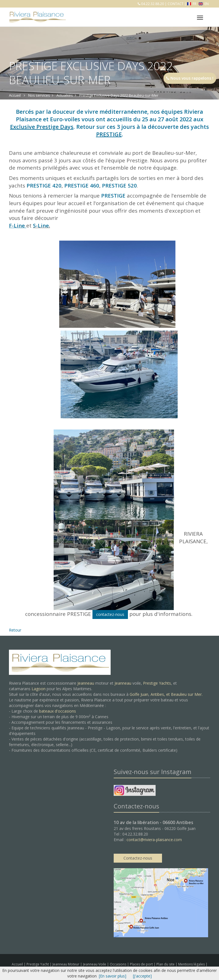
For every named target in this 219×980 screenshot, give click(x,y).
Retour (15, 630)
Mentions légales (192, 964)
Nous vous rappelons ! (190, 78)
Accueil (17, 964)
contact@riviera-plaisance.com (154, 840)
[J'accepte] (142, 976)
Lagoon (39, 689)
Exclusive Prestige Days (42, 127)
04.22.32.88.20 (152, 4)
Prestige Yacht (38, 964)
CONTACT (176, 4)
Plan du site (166, 964)
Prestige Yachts (157, 683)
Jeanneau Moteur (66, 964)
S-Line (41, 225)
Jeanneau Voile (95, 964)
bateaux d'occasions (58, 711)
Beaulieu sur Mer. (187, 694)
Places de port (142, 964)
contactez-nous (110, 614)
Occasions (118, 964)
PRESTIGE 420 (44, 185)
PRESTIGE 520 (119, 185)
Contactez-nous (138, 858)
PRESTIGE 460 (82, 185)
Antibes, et (161, 694)
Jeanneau (86, 683)
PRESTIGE (109, 134)
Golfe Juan (139, 694)
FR (192, 4)
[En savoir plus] (113, 976)
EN (204, 4)
